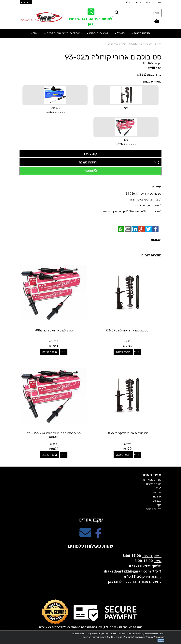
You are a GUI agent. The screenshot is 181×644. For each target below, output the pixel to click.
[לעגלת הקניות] (156, 21)
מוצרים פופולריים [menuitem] (152, 479)
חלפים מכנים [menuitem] (141, 33)
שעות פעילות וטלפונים (90, 545)
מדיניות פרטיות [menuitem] (153, 509)
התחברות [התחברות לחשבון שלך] (26, 2)
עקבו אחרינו (90, 519)
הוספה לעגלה (88, 162)
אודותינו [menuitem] (138, 2)
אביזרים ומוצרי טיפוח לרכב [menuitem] (62, 33)
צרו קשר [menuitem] (150, 2)
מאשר (161, 641)
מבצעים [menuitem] (157, 500)
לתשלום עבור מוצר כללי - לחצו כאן (135, 581)
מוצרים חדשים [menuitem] (154, 483)
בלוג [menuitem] (128, 2)
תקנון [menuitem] (159, 504)
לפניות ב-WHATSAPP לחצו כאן (90, 21)
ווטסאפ (90, 171)
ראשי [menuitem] (160, 2)
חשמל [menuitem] (120, 33)
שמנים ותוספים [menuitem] (97, 33)
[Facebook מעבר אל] (98, 536)
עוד (34, 33)
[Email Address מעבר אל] (85, 536)
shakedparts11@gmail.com (127, 571)
